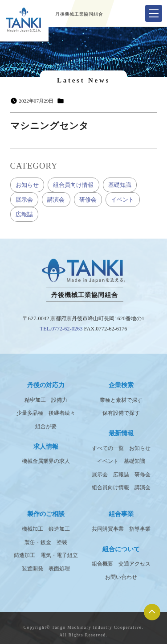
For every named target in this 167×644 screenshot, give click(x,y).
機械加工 (33, 529)
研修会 (88, 200)
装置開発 (33, 569)
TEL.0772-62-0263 (61, 329)
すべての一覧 (108, 448)
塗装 (62, 542)
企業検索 (121, 385)
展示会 (24, 200)
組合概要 (102, 564)
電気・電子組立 (59, 555)
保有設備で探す (121, 413)
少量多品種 (30, 413)
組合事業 (121, 514)
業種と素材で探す (121, 400)
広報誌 (24, 214)
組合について (121, 549)
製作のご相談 (46, 514)
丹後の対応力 (46, 385)
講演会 (56, 200)
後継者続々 (62, 413)
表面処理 (59, 569)
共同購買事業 (108, 529)
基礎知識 (120, 185)
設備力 (59, 400)
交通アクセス (134, 564)
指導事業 (140, 529)
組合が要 (46, 426)
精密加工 (35, 400)
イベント (122, 200)
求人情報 (46, 446)
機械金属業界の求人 (46, 461)
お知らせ (27, 185)
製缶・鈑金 (38, 542)
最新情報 (121, 433)
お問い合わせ (121, 577)
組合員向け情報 (73, 185)
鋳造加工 (24, 555)
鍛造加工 (59, 529)
